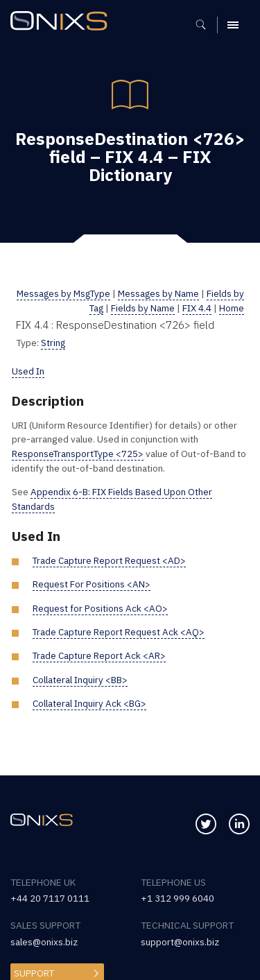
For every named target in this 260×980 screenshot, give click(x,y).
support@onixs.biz (180, 942)
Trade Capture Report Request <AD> (110, 560)
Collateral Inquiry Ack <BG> (90, 703)
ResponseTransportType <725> (78, 454)
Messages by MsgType (74, 293)
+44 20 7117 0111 (50, 898)
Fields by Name (143, 308)
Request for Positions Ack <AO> (100, 608)
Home (232, 308)
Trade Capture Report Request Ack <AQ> (119, 632)
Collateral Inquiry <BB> (81, 680)
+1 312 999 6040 (177, 898)
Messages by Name (171, 293)
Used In (28, 371)
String (53, 343)
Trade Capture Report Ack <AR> (100, 655)
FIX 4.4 (197, 308)
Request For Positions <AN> (92, 584)
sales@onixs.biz (44, 942)
